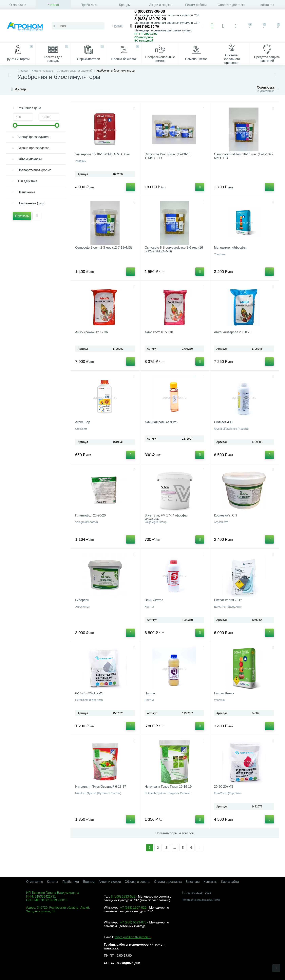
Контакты (267, 5)
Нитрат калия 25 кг (228, 600)
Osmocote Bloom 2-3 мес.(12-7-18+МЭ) (104, 248)
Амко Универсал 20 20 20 (233, 332)
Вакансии (193, 882)
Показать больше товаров (175, 833)
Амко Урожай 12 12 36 (92, 332)
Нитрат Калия (224, 693)
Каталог (53, 5)
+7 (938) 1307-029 (133, 908)
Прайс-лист (89, 5)
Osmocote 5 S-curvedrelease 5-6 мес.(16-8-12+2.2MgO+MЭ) (174, 249)
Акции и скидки (160, 5)
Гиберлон (82, 600)
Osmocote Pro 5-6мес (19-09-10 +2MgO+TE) (168, 156)
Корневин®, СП (225, 515)
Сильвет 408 (223, 422)
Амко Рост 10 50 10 (159, 332)
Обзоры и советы (137, 882)
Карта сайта (230, 882)
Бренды (125, 5)
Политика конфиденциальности (201, 900)
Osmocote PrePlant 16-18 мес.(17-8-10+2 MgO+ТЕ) (244, 156)
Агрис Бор (83, 422)
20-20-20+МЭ (224, 787)
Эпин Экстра (154, 600)
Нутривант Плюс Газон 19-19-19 (168, 787)
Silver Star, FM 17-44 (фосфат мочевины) (166, 517)
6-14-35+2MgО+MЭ (89, 693)
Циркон (150, 693)
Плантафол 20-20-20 (90, 515)
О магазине (18, 5)
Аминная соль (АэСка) (161, 422)
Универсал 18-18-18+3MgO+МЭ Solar (103, 154)
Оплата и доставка (232, 5)
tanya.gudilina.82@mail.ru (133, 937)
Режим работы (196, 5)
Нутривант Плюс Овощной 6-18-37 (101, 787)
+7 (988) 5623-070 (133, 922)
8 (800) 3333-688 (123, 896)
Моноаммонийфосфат (230, 248)
